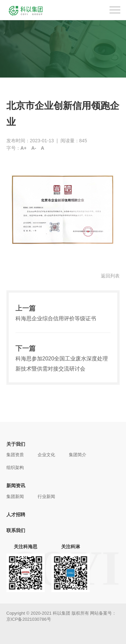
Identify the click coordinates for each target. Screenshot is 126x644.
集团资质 (15, 455)
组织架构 (15, 467)
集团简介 (78, 455)
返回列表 (110, 276)
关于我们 (16, 444)
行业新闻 (46, 496)
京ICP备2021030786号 (29, 619)
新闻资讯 (16, 486)
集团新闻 (15, 496)
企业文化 (46, 455)
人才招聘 (16, 515)
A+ (24, 148)
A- (34, 148)
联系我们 (16, 530)
